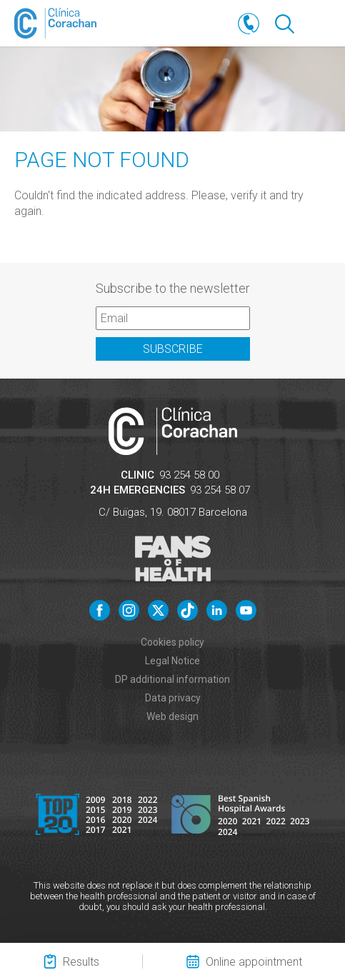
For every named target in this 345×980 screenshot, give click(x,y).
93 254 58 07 (220, 490)
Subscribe (173, 349)
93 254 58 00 (189, 475)
